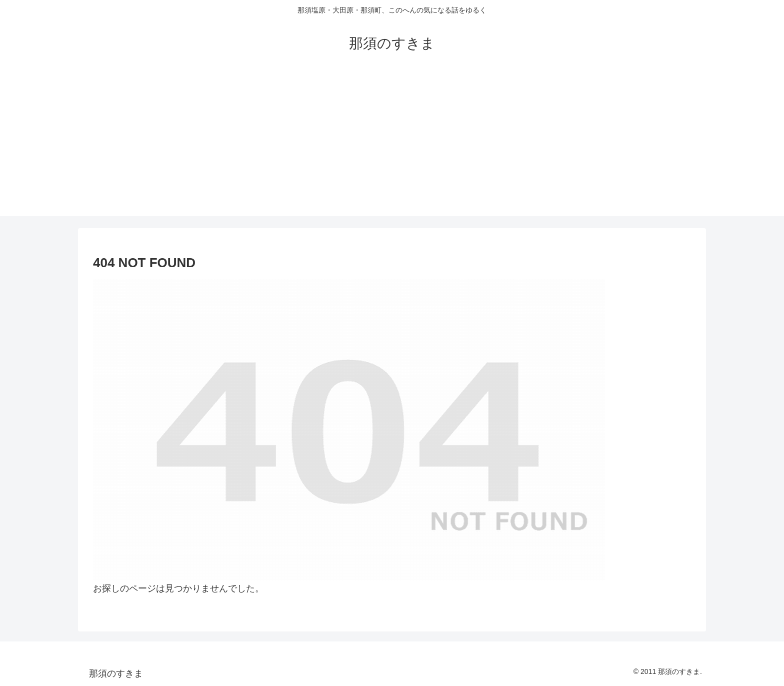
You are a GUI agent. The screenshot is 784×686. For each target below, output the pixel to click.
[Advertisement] (392, 146)
